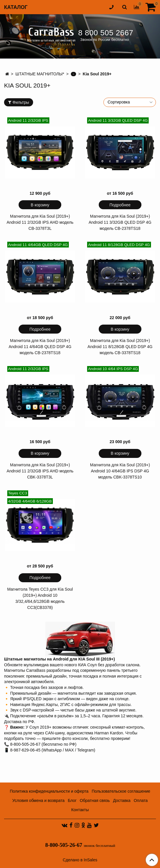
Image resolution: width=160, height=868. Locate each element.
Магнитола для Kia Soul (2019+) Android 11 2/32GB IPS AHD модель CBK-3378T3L (40, 471)
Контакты (80, 810)
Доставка (122, 800)
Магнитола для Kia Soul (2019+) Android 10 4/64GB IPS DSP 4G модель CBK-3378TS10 (120, 471)
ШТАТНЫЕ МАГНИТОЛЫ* (40, 74)
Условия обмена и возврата (38, 800)
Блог (72, 800)
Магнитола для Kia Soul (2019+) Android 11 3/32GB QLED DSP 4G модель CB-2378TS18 (120, 222)
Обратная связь (95, 800)
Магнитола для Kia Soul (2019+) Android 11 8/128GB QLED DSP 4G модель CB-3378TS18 (120, 347)
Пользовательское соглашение (121, 791)
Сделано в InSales (80, 860)
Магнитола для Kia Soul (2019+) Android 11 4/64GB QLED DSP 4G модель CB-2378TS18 (40, 347)
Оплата (141, 800)
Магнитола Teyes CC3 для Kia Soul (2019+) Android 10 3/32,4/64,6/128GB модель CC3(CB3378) (40, 598)
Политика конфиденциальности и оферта (49, 791)
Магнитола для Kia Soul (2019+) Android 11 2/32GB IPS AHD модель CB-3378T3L (40, 222)
